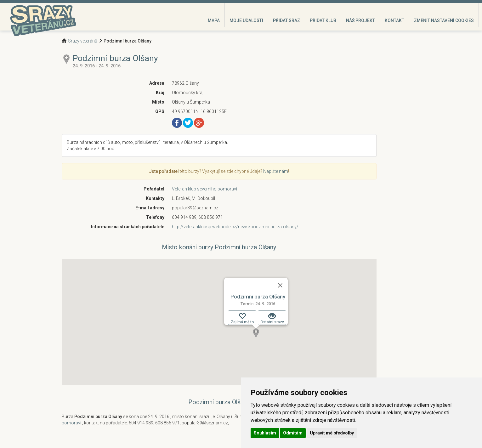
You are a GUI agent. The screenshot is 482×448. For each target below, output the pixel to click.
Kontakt (394, 20)
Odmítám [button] (293, 433)
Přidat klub (323, 20)
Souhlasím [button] (265, 433)
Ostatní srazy (272, 318)
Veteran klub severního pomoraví (204, 189)
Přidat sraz (286, 20)
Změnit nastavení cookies (444, 20)
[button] (256, 333)
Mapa (214, 20)
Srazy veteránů (83, 41)
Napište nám (276, 171)
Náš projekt (360, 20)
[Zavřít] (280, 285)
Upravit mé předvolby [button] (332, 433)
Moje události (246, 20)
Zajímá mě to (242, 318)
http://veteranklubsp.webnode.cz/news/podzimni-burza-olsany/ (235, 227)
